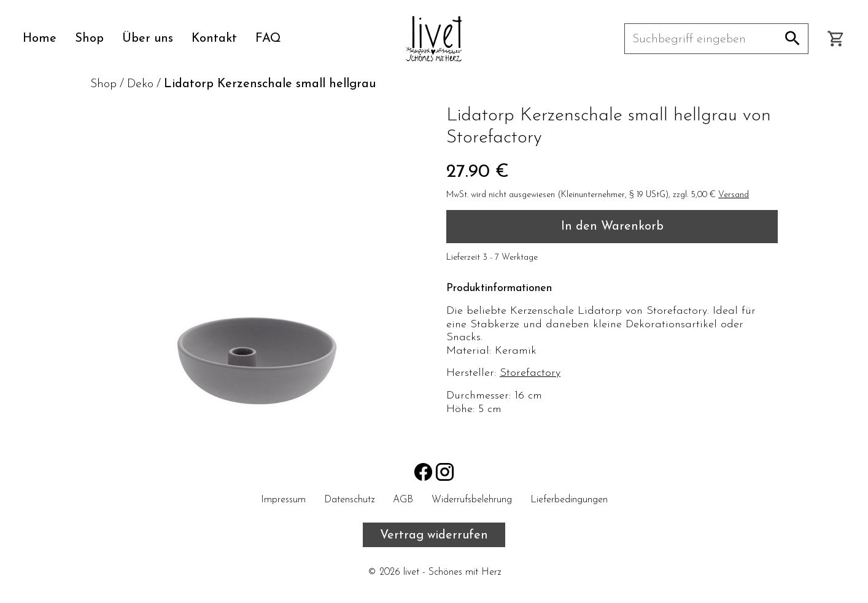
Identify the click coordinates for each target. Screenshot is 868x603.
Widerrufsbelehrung (472, 500)
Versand (734, 195)
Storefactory (530, 373)
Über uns (148, 39)
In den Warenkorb (612, 227)
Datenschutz (349, 500)
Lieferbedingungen (569, 500)
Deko (140, 84)
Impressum (283, 500)
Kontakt (214, 39)
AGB (403, 500)
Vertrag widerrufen (434, 535)
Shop (89, 39)
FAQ (268, 39)
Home (40, 39)
